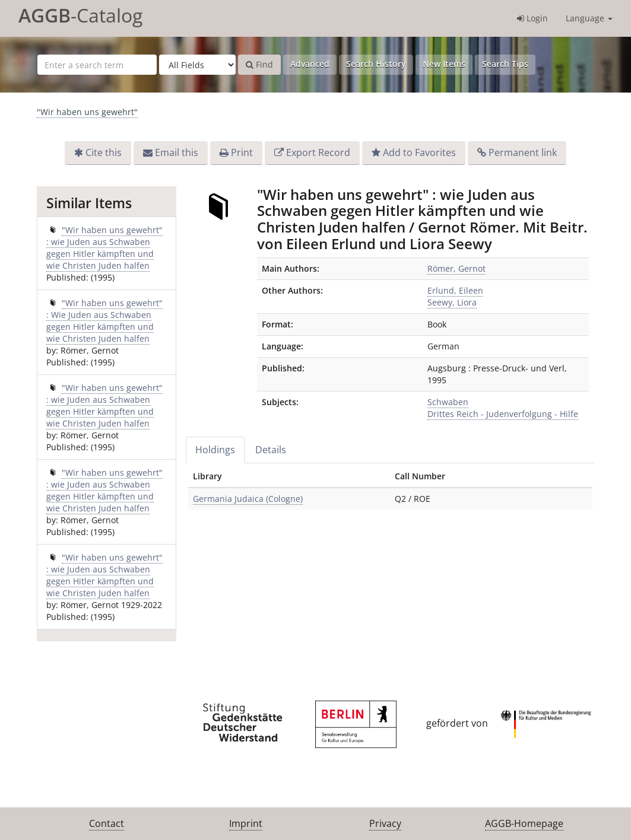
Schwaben (448, 402)
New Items (444, 64)
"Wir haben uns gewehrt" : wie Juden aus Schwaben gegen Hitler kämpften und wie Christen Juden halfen (104, 248)
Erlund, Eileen (455, 290)
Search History (376, 64)
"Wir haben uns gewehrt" (87, 112)
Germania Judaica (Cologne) (248, 499)
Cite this (104, 152)
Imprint (246, 823)
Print (242, 152)
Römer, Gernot (456, 268)
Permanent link (523, 152)
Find (259, 64)
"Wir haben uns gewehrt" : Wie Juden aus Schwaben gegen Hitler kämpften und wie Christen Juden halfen (104, 321)
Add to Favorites (419, 152)
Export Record (318, 152)
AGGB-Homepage (524, 823)
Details (271, 450)
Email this (177, 152)
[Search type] (197, 65)
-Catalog (80, 15)
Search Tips (505, 64)
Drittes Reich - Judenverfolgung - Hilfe (503, 414)
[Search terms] (97, 65)
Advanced (310, 64)
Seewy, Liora (452, 302)
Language (589, 18)
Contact (107, 823)
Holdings (215, 450)
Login (532, 18)
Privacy (385, 823)
